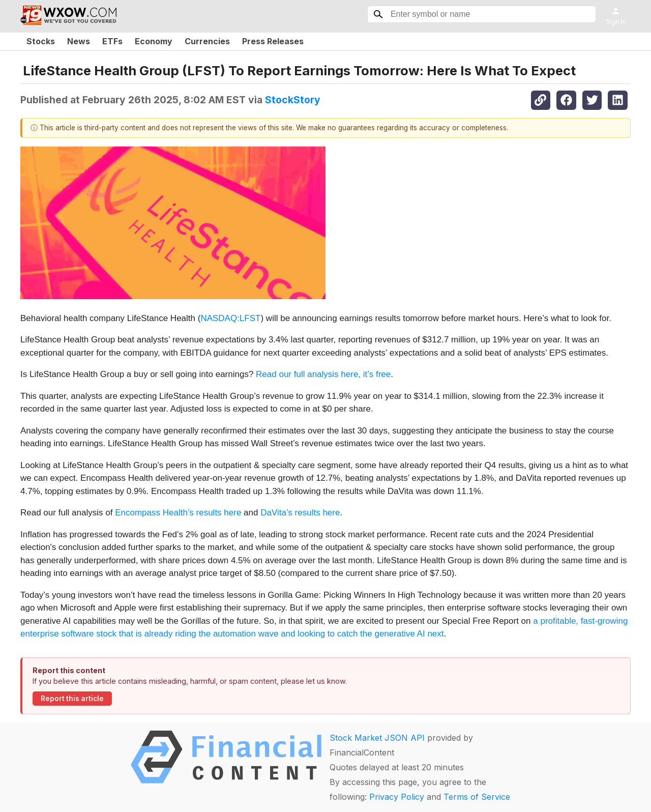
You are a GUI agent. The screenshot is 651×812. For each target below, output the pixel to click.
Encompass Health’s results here (178, 513)
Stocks (41, 41)
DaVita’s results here (300, 513)
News (79, 41)
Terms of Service (477, 797)
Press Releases (273, 41)
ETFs (112, 41)
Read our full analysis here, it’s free (323, 374)
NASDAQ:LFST (230, 318)
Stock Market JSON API (377, 738)
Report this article (72, 699)
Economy (154, 41)
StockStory (293, 100)
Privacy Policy (397, 797)
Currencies (207, 41)
